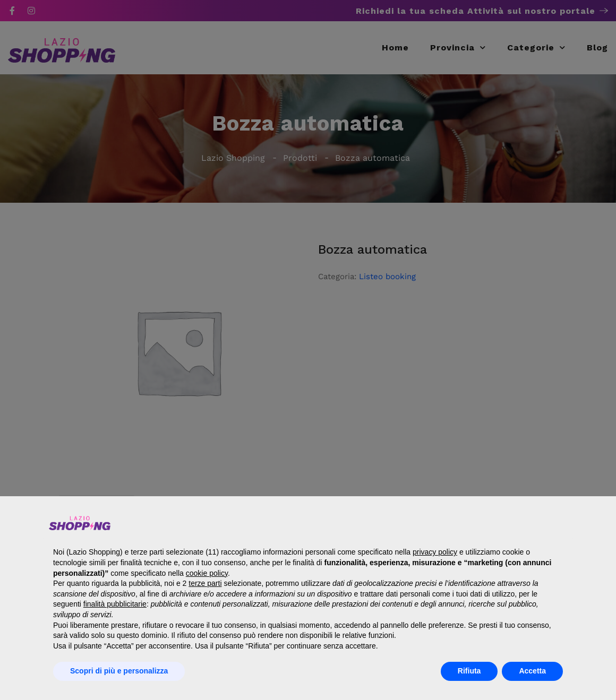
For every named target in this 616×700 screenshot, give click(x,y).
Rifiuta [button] (469, 671)
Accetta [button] (532, 671)
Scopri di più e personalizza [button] (119, 671)
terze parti (205, 583)
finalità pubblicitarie (115, 604)
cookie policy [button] (207, 573)
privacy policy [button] (435, 552)
